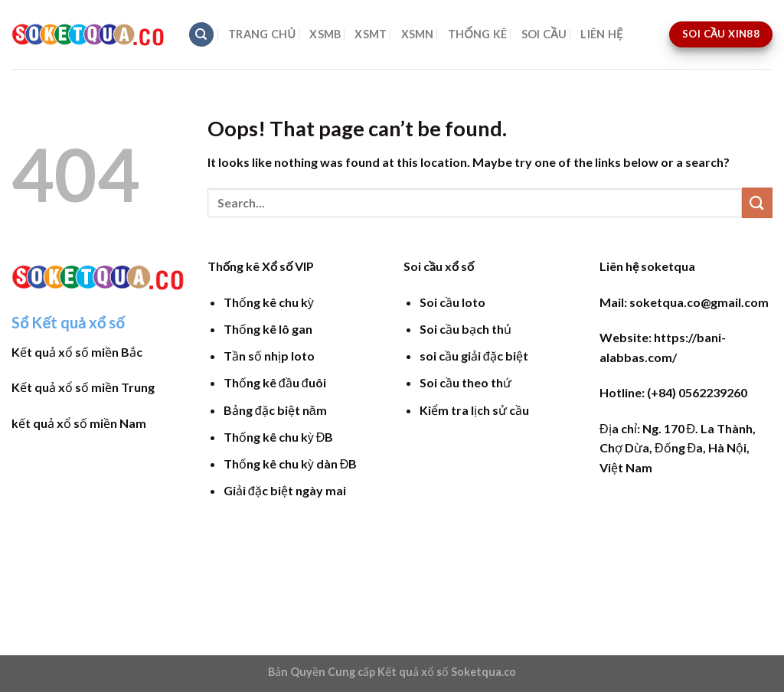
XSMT (371, 34)
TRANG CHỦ (262, 34)
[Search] (201, 35)
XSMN (418, 34)
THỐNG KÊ (478, 34)
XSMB (325, 34)
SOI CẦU (544, 34)
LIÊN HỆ (601, 34)
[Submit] (757, 202)
